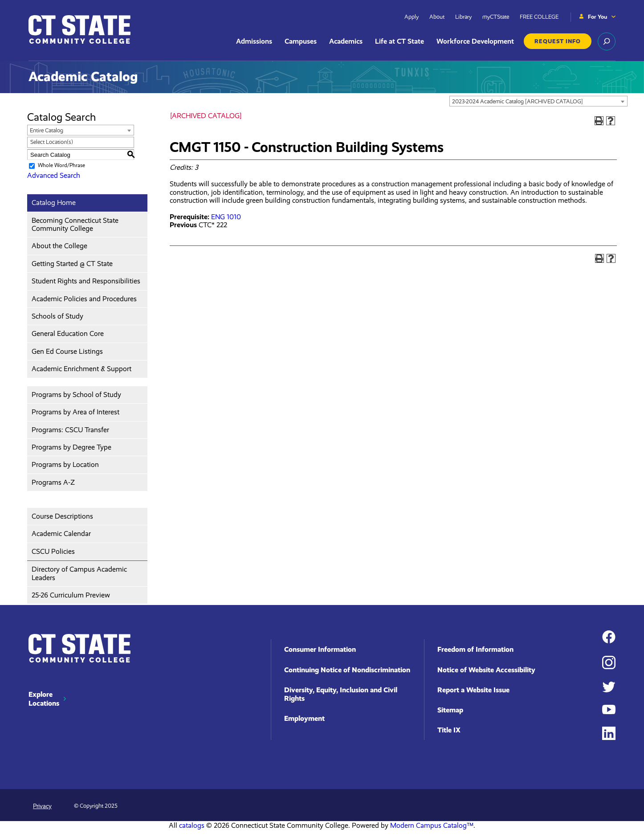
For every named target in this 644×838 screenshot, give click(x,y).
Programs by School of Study (76, 394)
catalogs (192, 825)
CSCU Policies (53, 551)
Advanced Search (54, 175)
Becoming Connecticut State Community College (75, 224)
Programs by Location (65, 464)
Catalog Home (54, 202)
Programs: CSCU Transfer (70, 430)
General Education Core (68, 333)
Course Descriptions (62, 516)
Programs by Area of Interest (75, 412)
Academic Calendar (61, 533)
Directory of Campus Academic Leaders (79, 573)
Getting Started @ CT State (72, 264)
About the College (59, 246)
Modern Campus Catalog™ (432, 825)
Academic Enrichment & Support (82, 369)
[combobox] (538, 101)
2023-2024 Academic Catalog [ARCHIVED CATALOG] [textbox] (518, 101)
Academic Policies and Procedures (84, 299)
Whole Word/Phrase (61, 165)
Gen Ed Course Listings (67, 351)
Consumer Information (320, 649)
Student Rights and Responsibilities (86, 281)
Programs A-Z (53, 482)
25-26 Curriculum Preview (71, 595)
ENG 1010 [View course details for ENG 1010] (226, 217)
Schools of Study (57, 316)
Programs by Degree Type (71, 447)
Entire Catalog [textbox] (47, 130)
